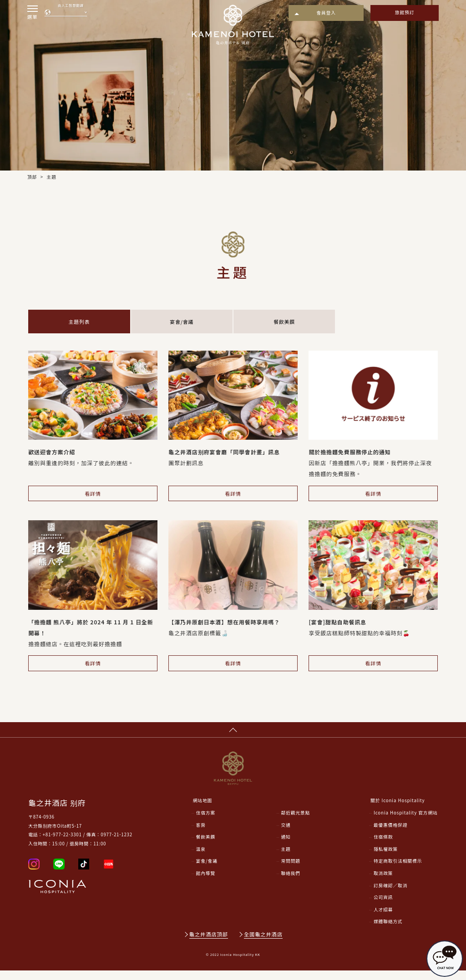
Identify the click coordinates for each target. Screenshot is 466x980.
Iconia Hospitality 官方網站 (406, 822)
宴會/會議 (182, 323)
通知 (286, 846)
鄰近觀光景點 (295, 822)
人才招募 (383, 919)
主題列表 (79, 323)
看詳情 (93, 497)
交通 (286, 834)
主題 (286, 859)
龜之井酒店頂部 (209, 944)
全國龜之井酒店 (264, 944)
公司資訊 (383, 907)
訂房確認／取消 (390, 895)
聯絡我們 (291, 883)
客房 (201, 834)
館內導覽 (206, 883)
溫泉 (201, 859)
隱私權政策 (386, 859)
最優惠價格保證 (390, 834)
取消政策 (383, 883)
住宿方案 (206, 822)
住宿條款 (383, 846)
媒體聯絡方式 (388, 931)
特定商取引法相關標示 (398, 870)
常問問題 (291, 870)
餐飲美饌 (284, 323)
